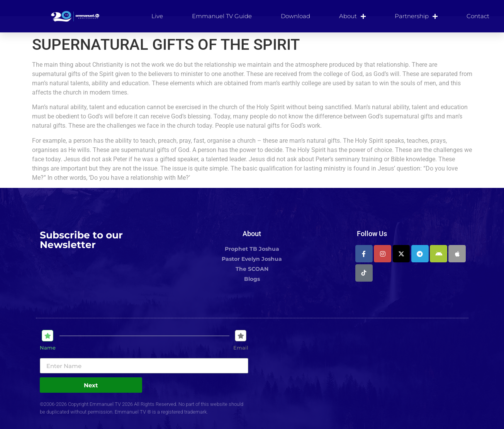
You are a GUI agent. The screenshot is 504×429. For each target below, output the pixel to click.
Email (241, 348)
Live (157, 16)
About (352, 16)
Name (48, 348)
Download (295, 16)
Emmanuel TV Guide (222, 16)
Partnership (416, 16)
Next (91, 385)
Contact (478, 16)
